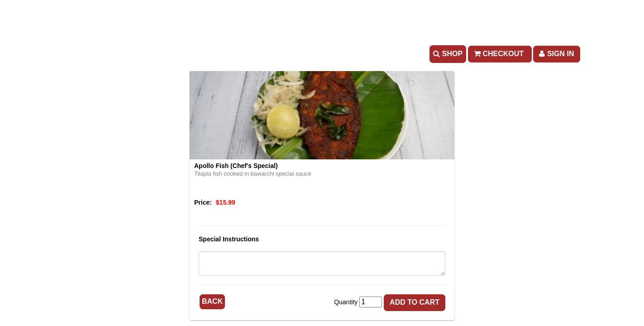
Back (212, 301)
